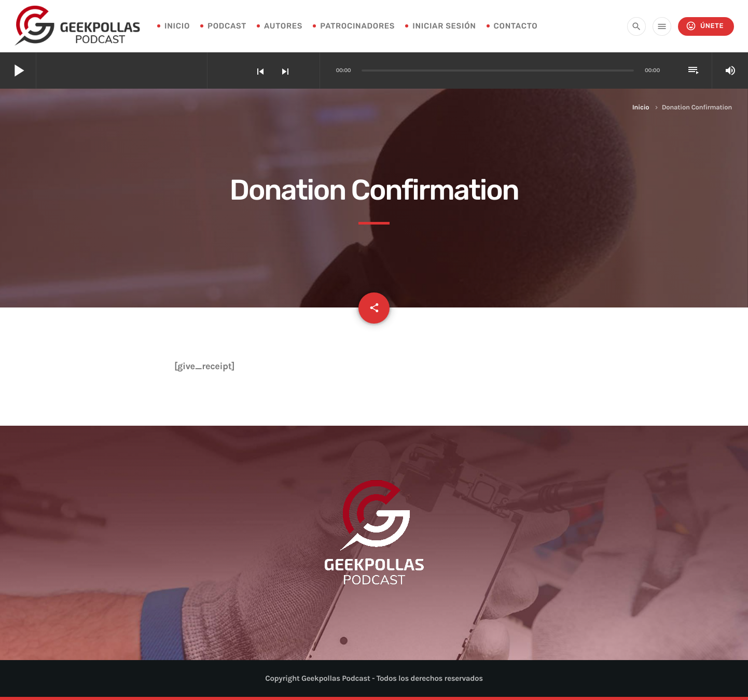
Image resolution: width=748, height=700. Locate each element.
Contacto (516, 26)
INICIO (177, 26)
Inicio (641, 108)
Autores (283, 26)
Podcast (227, 26)
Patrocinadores (357, 26)
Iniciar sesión (444, 26)
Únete (705, 26)
